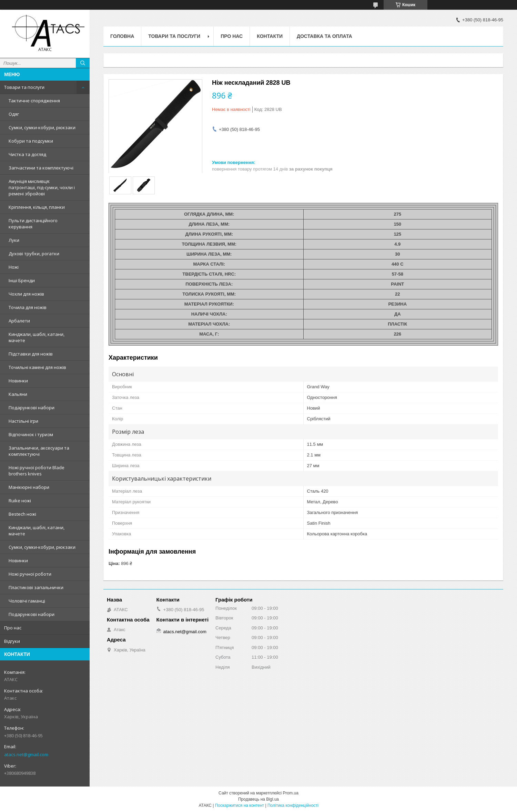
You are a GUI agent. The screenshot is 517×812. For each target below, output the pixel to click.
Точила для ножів (28, 307)
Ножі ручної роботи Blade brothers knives (37, 471)
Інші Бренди (22, 280)
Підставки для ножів (31, 354)
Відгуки (12, 641)
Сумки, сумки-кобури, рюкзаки (42, 127)
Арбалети (19, 321)
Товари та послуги (24, 87)
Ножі (14, 267)
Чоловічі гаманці (27, 601)
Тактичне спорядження (34, 101)
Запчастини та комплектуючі (41, 168)
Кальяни (18, 394)
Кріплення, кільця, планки (37, 207)
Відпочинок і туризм (31, 434)
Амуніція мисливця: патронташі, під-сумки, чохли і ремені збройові (42, 187)
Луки (14, 240)
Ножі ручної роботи (30, 574)
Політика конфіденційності (293, 805)
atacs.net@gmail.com (26, 754)
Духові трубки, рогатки (34, 254)
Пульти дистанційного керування (33, 224)
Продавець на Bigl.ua (258, 799)
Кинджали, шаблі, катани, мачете (37, 337)
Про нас (13, 628)
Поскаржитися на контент (240, 805)
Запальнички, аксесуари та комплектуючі (39, 451)
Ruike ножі (20, 501)
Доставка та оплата (325, 36)
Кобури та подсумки (31, 141)
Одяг (14, 114)
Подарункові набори (32, 408)
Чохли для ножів (26, 294)
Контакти (270, 36)
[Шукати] (83, 63)
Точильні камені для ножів (37, 367)
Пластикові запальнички (36, 587)
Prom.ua (291, 793)
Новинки (18, 381)
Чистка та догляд (27, 154)
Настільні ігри (23, 421)
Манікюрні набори (29, 487)
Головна (122, 36)
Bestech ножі (22, 514)
